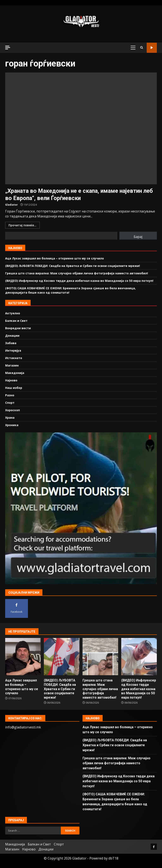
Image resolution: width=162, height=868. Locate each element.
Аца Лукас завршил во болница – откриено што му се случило (55, 258)
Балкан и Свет (16, 321)
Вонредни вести (18, 328)
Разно (10, 395)
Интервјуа (13, 350)
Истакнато (14, 358)
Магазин (12, 365)
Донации (12, 336)
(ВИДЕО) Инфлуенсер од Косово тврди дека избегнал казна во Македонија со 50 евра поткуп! (79, 281)
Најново (11, 380)
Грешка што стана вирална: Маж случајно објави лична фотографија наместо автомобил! (77, 273)
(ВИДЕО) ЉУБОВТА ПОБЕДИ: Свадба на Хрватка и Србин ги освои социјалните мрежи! (73, 266)
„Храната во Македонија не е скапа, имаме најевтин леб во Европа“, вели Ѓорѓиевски (81, 128)
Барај (138, 237)
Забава (11, 343)
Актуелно (13, 313)
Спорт (10, 403)
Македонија (15, 373)
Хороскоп (13, 410)
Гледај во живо (152, 48)
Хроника (12, 425)
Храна (10, 418)
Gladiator (11, 205)
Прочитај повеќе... (22, 225)
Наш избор (14, 388)
